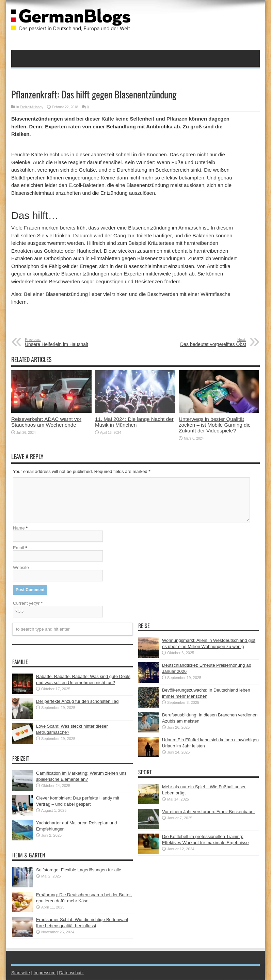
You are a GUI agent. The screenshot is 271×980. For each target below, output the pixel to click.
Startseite (21, 973)
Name (19, 528)
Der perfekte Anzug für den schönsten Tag (77, 702)
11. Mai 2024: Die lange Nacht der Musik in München (134, 422)
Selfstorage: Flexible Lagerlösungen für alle (79, 870)
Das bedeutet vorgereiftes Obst (204, 342)
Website (21, 568)
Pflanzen (177, 119)
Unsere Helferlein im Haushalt (67, 342)
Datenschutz (71, 973)
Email (19, 548)
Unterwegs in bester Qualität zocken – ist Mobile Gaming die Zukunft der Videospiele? (215, 425)
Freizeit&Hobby (32, 107)
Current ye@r (28, 604)
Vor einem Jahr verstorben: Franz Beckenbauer (209, 812)
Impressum (45, 973)
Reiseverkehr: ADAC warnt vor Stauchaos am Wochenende (46, 422)
